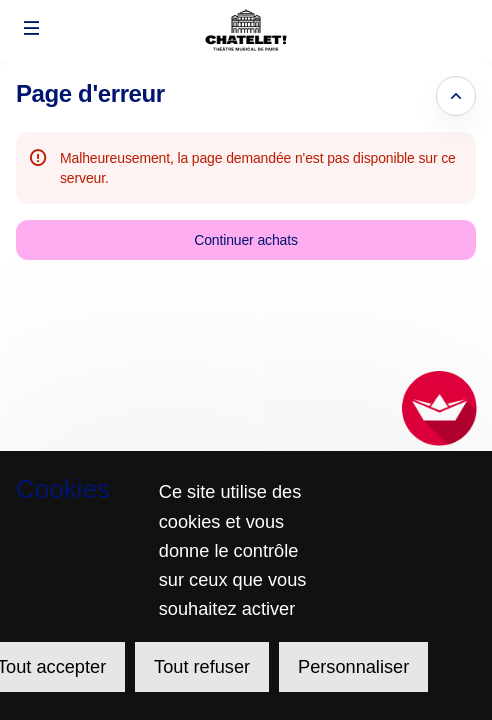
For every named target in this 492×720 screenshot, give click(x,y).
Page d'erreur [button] (90, 93)
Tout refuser (202, 667)
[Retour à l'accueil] (246, 30)
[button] (32, 28)
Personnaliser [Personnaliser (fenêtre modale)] (353, 667)
